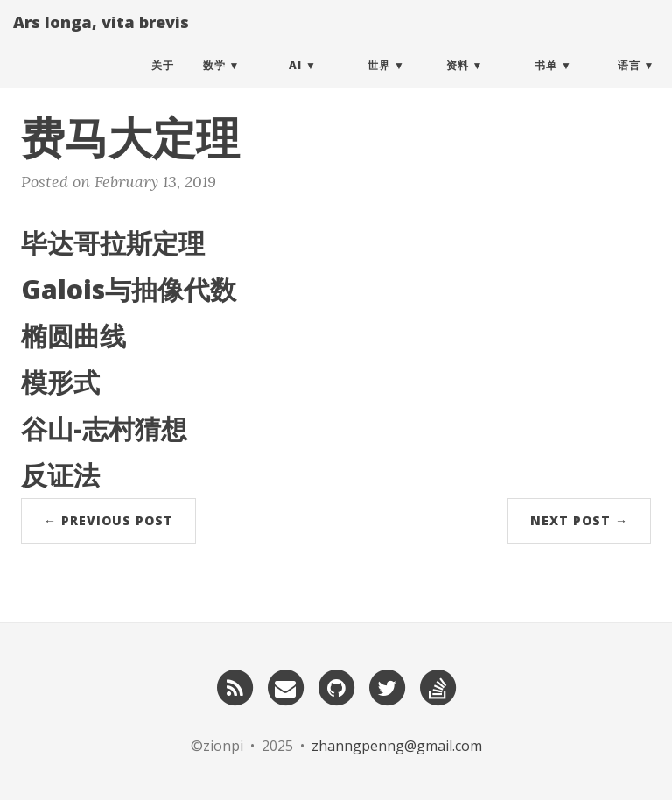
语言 (629, 83)
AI (295, 83)
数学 (214, 83)
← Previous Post (108, 520)
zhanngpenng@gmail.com (397, 746)
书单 (546, 83)
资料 (458, 83)
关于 (163, 83)
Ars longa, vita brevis (101, 39)
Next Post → (579, 520)
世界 (379, 83)
